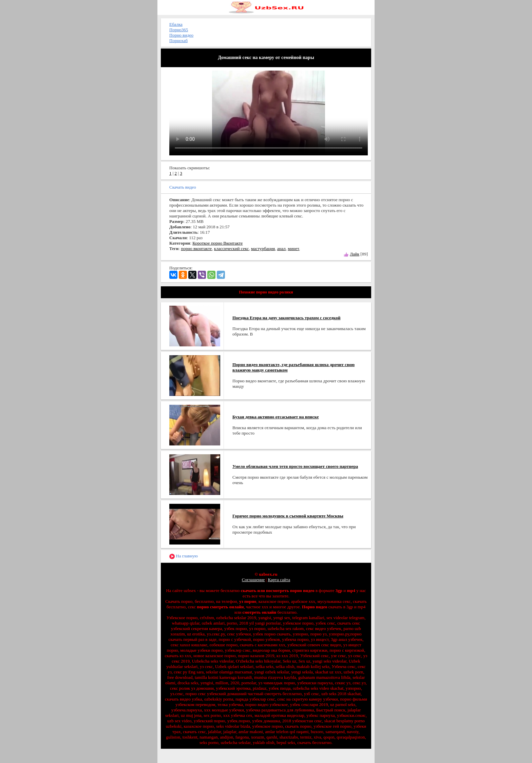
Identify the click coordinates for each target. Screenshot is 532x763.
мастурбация (263, 249)
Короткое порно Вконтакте (217, 243)
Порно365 (179, 30)
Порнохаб (178, 41)
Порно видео (181, 35)
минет (293, 249)
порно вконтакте (196, 249)
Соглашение (253, 580)
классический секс (231, 249)
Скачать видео (183, 187)
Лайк (355, 254)
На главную (184, 556)
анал (281, 249)
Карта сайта (279, 580)
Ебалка (176, 24)
